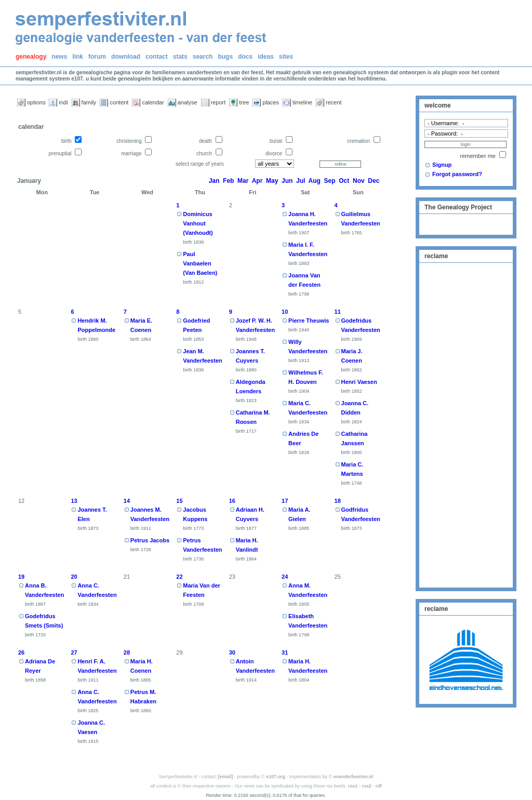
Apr (257, 181)
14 (127, 501)
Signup (442, 165)
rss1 (353, 786)
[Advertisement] (466, 424)
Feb (228, 181)
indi (63, 102)
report (218, 102)
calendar (153, 102)
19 (21, 577)
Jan (214, 181)
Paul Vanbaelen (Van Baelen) (200, 263)
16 (232, 501)
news (59, 57)
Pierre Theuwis (309, 321)
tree (244, 102)
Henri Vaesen (359, 382)
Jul (301, 181)
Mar (243, 181)
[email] (225, 777)
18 (338, 501)
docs (245, 57)
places (271, 102)
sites (286, 57)
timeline (302, 102)
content (119, 102)
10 (285, 312)
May (272, 181)
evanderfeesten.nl (354, 777)
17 (285, 501)
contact (157, 57)
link (78, 57)
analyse (188, 102)
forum (97, 57)
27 (74, 652)
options (36, 102)
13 (74, 501)
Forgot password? (457, 174)
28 (127, 652)
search (203, 57)
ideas (266, 57)
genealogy (31, 57)
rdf (379, 786)
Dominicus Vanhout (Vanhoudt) (198, 223)
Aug (315, 181)
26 (21, 652)
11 (338, 312)
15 (179, 501)
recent (334, 102)
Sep (330, 181)
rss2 (367, 786)
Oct (344, 181)
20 (74, 577)
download (126, 57)
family (89, 102)
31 (285, 652)
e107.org (276, 777)
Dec (374, 181)
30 (232, 652)
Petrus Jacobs (150, 540)
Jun (287, 181)
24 (285, 577)
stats (180, 57)
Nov (359, 181)
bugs (225, 57)
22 (179, 577)
